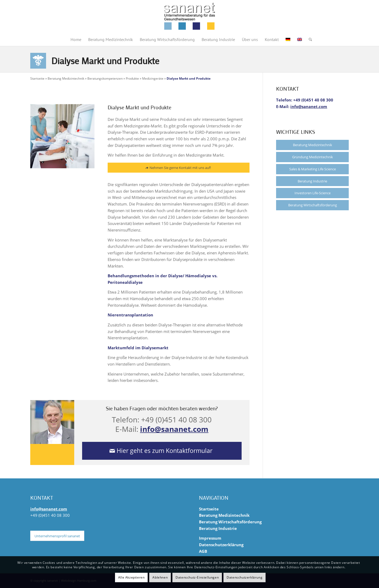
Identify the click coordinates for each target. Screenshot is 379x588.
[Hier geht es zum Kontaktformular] (162, 451)
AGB (203, 551)
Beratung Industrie (312, 181)
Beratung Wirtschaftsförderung (313, 205)
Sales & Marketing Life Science (313, 169)
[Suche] (309, 39)
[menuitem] (76, 39)
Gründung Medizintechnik (313, 157)
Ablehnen (160, 577)
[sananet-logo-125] (189, 16)
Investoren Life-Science (313, 193)
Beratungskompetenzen (105, 78)
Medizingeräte (153, 78)
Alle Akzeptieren (131, 577)
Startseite (37, 78)
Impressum (210, 538)
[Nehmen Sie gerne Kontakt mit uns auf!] (179, 170)
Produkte (132, 78)
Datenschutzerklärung (221, 545)
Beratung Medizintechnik (66, 78)
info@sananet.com (174, 429)
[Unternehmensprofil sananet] (57, 536)
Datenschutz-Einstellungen (197, 577)
